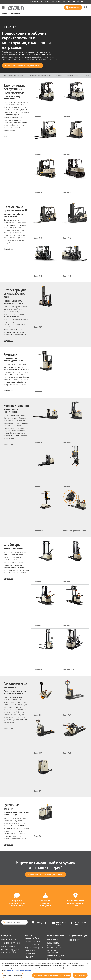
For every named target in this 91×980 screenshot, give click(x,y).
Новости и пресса (51, 1)
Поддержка (30, 953)
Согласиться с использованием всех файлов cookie (52, 975)
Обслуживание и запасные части (33, 943)
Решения (29, 957)
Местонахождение (56, 956)
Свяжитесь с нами (37, 1)
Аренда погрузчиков (10, 943)
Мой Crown (63, 1)
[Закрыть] (87, 964)
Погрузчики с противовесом (14, 75)
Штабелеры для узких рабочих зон (40, 75)
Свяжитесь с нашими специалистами (22, 65)
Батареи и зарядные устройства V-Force (10, 951)
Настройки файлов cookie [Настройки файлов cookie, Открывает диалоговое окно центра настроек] (13, 975)
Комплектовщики (73, 75)
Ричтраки (59, 75)
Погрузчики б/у (8, 946)
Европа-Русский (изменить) (77, 1)
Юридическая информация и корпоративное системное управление (54, 947)
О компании (53, 939)
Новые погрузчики (10, 939)
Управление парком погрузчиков (34, 949)
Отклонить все (80, 975)
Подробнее (8, 136)
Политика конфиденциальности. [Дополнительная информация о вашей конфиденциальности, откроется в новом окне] (19, 970)
